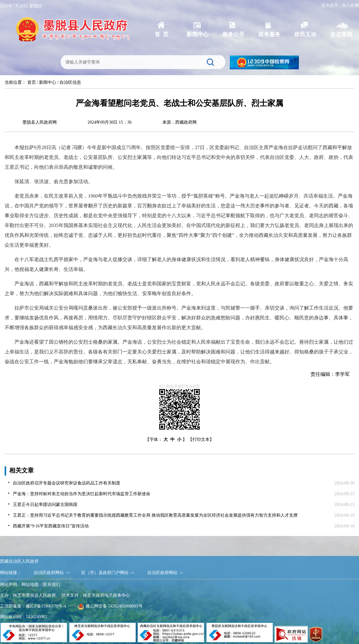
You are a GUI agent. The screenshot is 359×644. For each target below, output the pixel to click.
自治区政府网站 (49, 573)
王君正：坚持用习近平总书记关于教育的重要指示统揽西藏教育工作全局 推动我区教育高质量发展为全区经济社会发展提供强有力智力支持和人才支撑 (155, 515)
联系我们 (52, 585)
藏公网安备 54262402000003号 (110, 606)
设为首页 (330, 5)
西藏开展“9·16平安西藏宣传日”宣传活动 (51, 526)
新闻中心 (48, 82)
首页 (32, 82)
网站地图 (30, 585)
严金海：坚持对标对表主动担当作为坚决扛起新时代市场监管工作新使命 (82, 494)
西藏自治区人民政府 (19, 561)
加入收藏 (350, 5)
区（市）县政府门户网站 (105, 573)
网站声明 (9, 585)
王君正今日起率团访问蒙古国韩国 (45, 505)
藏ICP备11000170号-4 (46, 606)
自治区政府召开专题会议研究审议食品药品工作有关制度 (67, 483)
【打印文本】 (201, 440)
